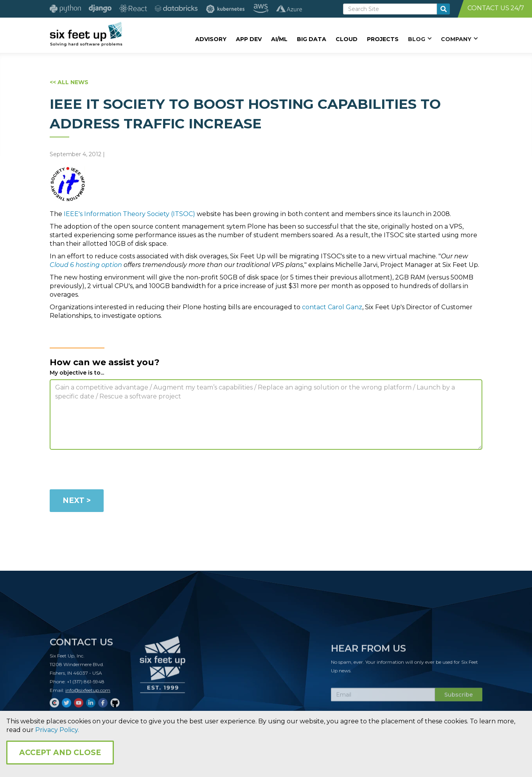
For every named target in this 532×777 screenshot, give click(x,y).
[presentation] (109, 471)
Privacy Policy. (57, 730)
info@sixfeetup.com (88, 694)
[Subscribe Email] (383, 699)
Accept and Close (60, 753)
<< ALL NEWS (69, 82)
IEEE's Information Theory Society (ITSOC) (129, 214)
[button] (420, 39)
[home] (86, 34)
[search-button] (443, 9)
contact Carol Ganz (332, 307)
